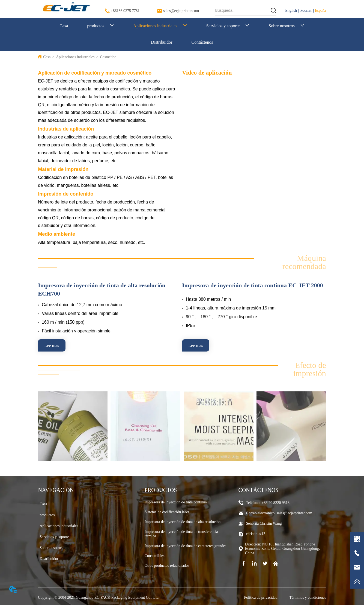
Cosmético (108, 57)
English (291, 11)
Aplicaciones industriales (160, 26)
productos (101, 26)
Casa (64, 26)
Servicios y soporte (228, 26)
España (320, 11)
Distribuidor (162, 42)
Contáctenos (202, 42)
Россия (306, 11)
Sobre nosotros (287, 26)
